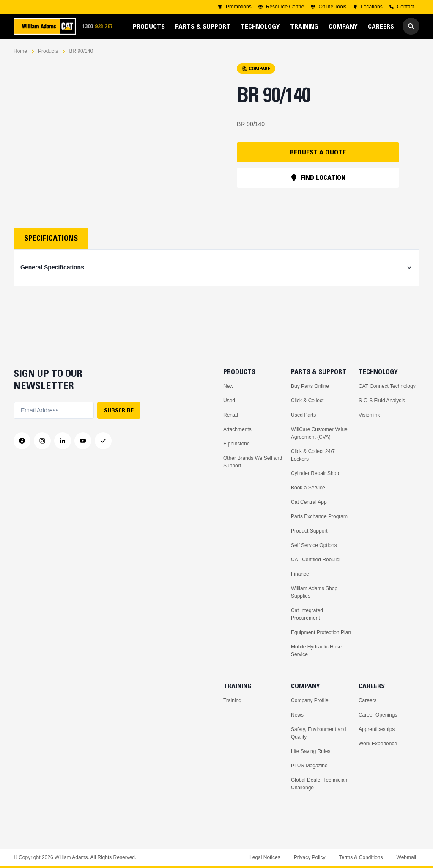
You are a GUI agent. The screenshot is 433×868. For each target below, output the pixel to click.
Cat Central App (309, 502)
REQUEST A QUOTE (318, 152)
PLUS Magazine (309, 766)
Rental (231, 415)
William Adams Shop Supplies (314, 592)
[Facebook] (22, 441)
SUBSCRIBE (119, 410)
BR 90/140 (81, 51)
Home (20, 51)
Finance (300, 574)
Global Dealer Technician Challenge (319, 784)
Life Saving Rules (311, 751)
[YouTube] (83, 441)
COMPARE (256, 68)
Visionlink (369, 415)
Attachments (237, 429)
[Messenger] (103, 441)
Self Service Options (314, 545)
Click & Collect (307, 401)
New (228, 386)
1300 (100, 26)
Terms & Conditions (361, 857)
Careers (368, 700)
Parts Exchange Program (319, 516)
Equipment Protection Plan (321, 632)
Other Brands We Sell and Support (253, 462)
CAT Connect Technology (387, 386)
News (297, 715)
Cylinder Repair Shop (315, 473)
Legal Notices (265, 857)
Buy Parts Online (310, 386)
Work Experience (378, 744)
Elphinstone (237, 444)
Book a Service (308, 488)
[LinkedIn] (63, 441)
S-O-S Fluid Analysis (382, 401)
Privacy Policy (310, 857)
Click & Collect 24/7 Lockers (313, 455)
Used (229, 401)
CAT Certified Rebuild (315, 560)
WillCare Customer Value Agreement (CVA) (319, 433)
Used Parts (303, 415)
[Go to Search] (411, 26)
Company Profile (310, 700)
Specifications (51, 238)
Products (48, 51)
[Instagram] (42, 441)
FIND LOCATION (318, 177)
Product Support (309, 531)
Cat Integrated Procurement (307, 614)
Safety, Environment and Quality (319, 733)
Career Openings (378, 715)
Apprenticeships (377, 729)
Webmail (406, 857)
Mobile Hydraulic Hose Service (316, 651)
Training (232, 700)
